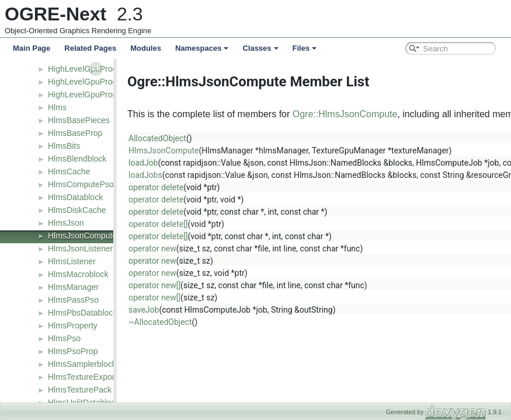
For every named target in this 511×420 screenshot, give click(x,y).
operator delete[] (165, 224)
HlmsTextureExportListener (97, 377)
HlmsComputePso (81, 184)
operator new (159, 249)
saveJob (151, 310)
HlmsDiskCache (77, 210)
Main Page (32, 48)
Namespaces (202, 48)
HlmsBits (64, 146)
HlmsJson (66, 223)
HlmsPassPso (73, 300)
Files (305, 48)
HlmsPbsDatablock (82, 313)
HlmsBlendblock (77, 159)
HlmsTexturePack (80, 390)
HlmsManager (73, 287)
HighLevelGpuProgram (89, 69)
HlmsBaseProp (75, 133)
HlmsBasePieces (79, 120)
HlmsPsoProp (73, 351)
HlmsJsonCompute (82, 236)
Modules (146, 48)
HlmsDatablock (75, 197)
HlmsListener (72, 261)
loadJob (150, 163)
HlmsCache (69, 171)
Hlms (57, 107)
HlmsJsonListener (80, 249)
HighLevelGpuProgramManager (106, 94)
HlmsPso (64, 338)
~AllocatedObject (167, 322)
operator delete (163, 187)
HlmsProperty (73, 325)
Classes (260, 48)
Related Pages (90, 48)
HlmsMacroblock (78, 274)
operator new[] (161, 285)
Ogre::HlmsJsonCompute (352, 114)
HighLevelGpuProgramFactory (103, 82)
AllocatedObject (164, 138)
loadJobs (152, 175)
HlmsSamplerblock (82, 364)
